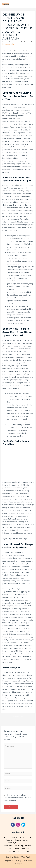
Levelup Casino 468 (25, 42)
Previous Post (18, 717)
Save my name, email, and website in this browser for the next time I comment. (18, 798)
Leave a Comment (9, 42)
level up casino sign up (21, 637)
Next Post (18, 722)
